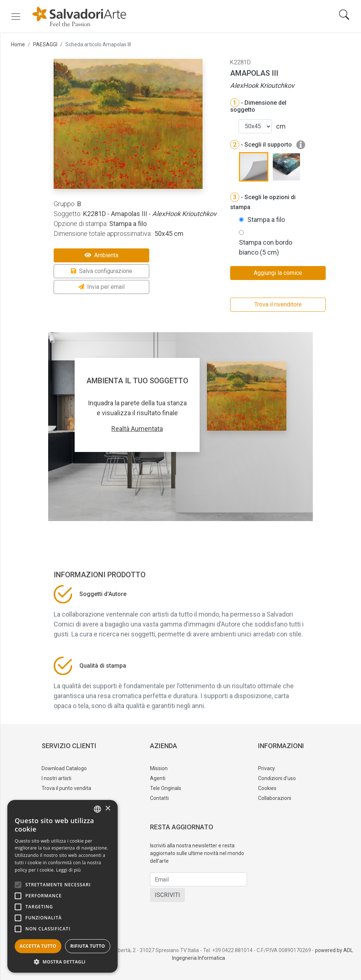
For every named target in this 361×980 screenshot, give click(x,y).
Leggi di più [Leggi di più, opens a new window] (69, 870)
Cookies (267, 788)
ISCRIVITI (167, 895)
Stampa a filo (266, 220)
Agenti (158, 778)
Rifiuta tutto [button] (88, 946)
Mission (159, 768)
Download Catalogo (64, 768)
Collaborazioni (275, 798)
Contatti (159, 798)
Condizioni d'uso (277, 778)
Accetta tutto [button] (38, 946)
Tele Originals (166, 788)
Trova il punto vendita (66, 788)
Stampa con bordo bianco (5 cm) (266, 247)
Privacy (267, 768)
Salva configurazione (102, 271)
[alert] (62, 886)
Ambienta (101, 255)
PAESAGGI (45, 44)
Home (18, 44)
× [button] (108, 809)
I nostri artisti (56, 778)
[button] (62, 962)
